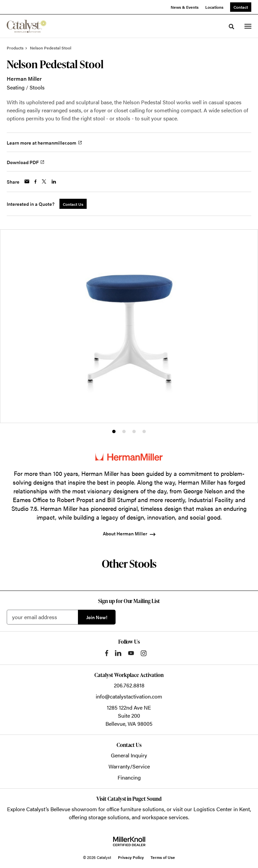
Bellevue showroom (74, 809)
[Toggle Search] (231, 27)
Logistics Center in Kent (222, 809)
